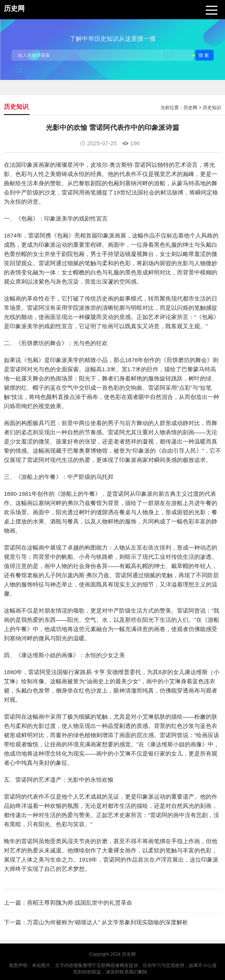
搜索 (204, 55)
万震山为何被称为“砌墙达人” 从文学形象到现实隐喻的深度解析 (107, 922)
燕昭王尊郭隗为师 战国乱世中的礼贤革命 (80, 903)
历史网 (190, 108)
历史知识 (212, 108)
